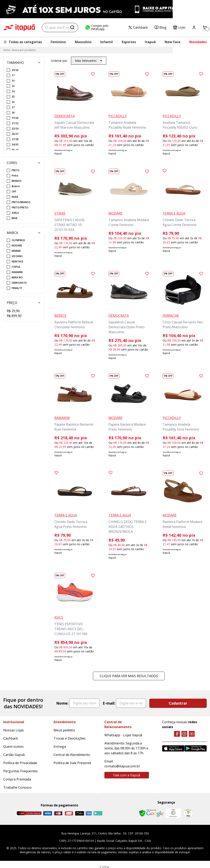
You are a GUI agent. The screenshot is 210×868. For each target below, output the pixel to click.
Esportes (129, 42)
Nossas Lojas (14, 730)
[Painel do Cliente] (194, 27)
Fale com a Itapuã (127, 775)
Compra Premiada (17, 779)
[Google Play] (196, 748)
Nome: (62, 703)
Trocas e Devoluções (70, 738)
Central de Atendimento (72, 755)
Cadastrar (178, 703)
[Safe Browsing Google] (151, 813)
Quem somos (13, 747)
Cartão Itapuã (14, 755)
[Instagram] (184, 734)
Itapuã (150, 42)
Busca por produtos (24, 50)
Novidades (198, 42)
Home (7, 50)
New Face (173, 42)
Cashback (138, 27)
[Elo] (80, 813)
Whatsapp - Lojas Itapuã (123, 735)
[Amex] (89, 813)
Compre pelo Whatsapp (97, 27)
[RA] (188, 813)
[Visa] (48, 813)
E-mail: (109, 703)
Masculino (83, 42)
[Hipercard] (69, 813)
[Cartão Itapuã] (29, 813)
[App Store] (173, 748)
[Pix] (98, 813)
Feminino (58, 42)
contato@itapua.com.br (122, 766)
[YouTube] (192, 734)
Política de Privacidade (20, 763)
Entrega (60, 747)
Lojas (179, 27)
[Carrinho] (205, 27)
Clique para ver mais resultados (129, 676)
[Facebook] (177, 734)
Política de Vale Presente (72, 763)
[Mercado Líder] (173, 813)
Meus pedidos (64, 730)
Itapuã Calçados (19, 28)
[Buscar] (72, 27)
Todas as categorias (23, 42)
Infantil (107, 42)
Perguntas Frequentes (21, 771)
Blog (160, 27)
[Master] (58, 813)
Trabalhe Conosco (17, 787)
